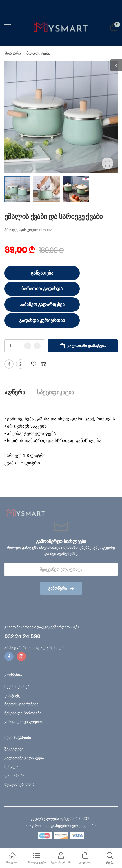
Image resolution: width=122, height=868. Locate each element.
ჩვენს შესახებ (17, 687)
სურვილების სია (19, 784)
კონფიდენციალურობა (25, 722)
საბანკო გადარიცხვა (42, 304)
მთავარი (13, 53)
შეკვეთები (14, 749)
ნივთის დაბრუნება (21, 704)
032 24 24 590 (22, 636)
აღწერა (15, 392)
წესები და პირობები (23, 713)
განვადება (42, 273)
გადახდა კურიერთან (42, 320)
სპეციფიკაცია (55, 392)
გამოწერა (58, 588)
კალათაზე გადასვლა (24, 758)
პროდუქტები (38, 53)
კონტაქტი (13, 696)
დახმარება (14, 776)
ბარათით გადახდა (42, 289)
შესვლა (11, 767)
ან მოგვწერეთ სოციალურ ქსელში (35, 648)
